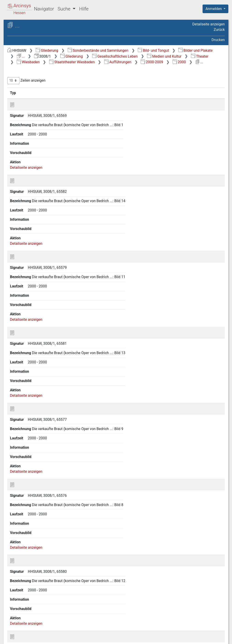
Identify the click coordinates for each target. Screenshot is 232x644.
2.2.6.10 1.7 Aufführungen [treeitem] (46, 254)
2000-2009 (145, 74)
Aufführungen (111, 74)
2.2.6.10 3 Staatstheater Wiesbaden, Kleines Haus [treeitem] (51, 420)
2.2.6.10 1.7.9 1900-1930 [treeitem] (51, 398)
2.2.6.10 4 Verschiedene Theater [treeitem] (51, 431)
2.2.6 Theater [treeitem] (34, 119)
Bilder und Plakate (155, 56)
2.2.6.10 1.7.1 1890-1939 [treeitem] (51, 265)
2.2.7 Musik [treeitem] (33, 451)
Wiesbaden (135, 68)
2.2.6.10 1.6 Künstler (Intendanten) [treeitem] (53, 244)
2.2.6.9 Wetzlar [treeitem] (40, 169)
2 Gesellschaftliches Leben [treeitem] (37, 64)
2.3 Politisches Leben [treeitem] (37, 484)
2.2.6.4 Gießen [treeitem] (40, 141)
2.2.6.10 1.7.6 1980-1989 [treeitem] (51, 321)
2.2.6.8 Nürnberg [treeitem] (41, 164)
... (185, 56)
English (10, 635)
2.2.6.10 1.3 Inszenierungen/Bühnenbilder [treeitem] (54, 213)
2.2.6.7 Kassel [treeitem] (39, 158)
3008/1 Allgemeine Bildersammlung (49, 40)
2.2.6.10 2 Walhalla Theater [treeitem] (47, 409)
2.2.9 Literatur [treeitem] (35, 462)
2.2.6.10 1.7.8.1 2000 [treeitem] (57, 354)
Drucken (218, 40)
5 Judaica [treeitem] (23, 551)
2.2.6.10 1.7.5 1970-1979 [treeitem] (51, 310)
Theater (106, 68)
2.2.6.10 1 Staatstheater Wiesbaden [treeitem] (51, 183)
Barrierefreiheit (184, 638)
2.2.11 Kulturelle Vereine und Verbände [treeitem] (47, 476)
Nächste (199, 615)
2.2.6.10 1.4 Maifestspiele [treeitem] (46, 227)
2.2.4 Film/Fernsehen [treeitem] (41, 108)
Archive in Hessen (25, 26)
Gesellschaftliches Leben (152, 62)
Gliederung (127, 50)
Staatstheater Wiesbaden (179, 68)
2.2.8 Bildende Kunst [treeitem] (40, 456)
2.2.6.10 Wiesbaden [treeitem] (44, 175)
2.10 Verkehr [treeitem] (30, 534)
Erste (139, 615)
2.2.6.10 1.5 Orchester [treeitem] (54, 235)
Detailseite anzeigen (209, 24)
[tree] (42, 310)
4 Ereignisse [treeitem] (25, 546)
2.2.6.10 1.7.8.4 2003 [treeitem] (57, 387)
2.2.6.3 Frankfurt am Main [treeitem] (49, 136)
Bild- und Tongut (113, 56)
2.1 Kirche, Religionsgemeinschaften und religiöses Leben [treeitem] (41, 74)
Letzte (217, 615)
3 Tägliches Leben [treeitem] (30, 540)
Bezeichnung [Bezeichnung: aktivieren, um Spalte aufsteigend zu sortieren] (146, 104)
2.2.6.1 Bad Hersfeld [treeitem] (44, 125)
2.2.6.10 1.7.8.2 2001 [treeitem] (57, 365)
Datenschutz (149, 638)
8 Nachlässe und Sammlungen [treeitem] (40, 568)
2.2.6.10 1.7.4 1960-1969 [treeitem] (51, 298)
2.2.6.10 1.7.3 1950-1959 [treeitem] (51, 288)
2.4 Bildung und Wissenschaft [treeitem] (44, 490)
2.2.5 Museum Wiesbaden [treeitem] (45, 113)
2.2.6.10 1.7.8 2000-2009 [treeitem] (51, 343)
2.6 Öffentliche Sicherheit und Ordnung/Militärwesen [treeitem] (43, 503)
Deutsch (27, 635)
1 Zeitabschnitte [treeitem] (29, 58)
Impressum (217, 638)
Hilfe (84, 9)
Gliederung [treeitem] (20, 53)
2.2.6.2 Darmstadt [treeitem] (42, 130)
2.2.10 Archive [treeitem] (35, 468)
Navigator (44, 9)
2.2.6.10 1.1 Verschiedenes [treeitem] (46, 194)
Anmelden (214, 9)
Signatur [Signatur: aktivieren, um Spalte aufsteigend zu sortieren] (114, 104)
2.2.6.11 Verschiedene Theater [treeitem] (46, 442)
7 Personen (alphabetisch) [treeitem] (37, 562)
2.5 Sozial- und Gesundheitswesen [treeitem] (47, 495)
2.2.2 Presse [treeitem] (34, 97)
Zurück (219, 30)
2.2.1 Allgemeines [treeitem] (38, 91)
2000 (172, 74)
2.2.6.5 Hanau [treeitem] (39, 147)
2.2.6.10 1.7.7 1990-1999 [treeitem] (51, 332)
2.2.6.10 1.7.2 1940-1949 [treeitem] (51, 276)
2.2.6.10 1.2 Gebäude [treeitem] (53, 202)
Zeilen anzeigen (107, 92)
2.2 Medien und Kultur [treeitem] (37, 86)
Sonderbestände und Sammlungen (178, 50)
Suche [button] (65, 9)
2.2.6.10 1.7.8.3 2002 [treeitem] (57, 376)
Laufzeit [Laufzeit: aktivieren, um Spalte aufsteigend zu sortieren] (181, 104)
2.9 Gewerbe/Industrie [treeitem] (38, 529)
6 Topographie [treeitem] (27, 557)
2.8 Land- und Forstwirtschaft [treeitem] (43, 523)
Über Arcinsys (115, 638)
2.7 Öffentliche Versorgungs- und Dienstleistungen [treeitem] (46, 514)
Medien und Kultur (201, 62)
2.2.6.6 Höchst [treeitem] (40, 152)
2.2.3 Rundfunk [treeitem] (36, 102)
